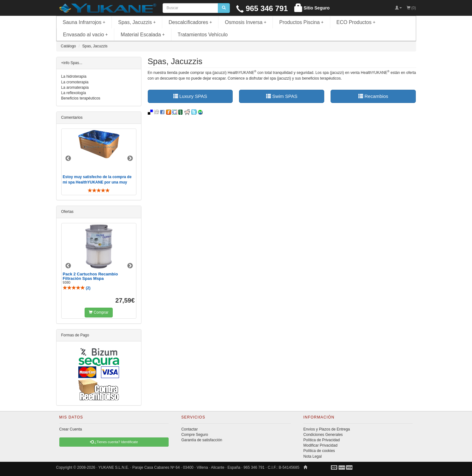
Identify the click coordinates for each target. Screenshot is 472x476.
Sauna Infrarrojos (84, 22)
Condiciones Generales (323, 435)
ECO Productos (356, 22)
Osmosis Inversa (246, 22)
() (77, 288)
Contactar (189, 429)
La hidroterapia (74, 76)
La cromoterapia (75, 82)
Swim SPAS (282, 96)
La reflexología (74, 93)
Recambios (373, 96)
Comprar (99, 312)
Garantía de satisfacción (202, 440)
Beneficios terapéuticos (81, 98)
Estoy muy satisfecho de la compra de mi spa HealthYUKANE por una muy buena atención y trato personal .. (97, 182)
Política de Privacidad (322, 440)
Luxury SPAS (190, 96)
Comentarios (72, 117)
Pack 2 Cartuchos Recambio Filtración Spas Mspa (90, 276)
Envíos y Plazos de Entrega (327, 429)
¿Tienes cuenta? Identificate (114, 442)
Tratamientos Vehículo (203, 35)
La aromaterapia (75, 87)
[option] (99, 162)
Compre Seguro (195, 435)
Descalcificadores (190, 22)
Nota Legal (313, 456)
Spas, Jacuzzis (137, 22)
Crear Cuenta (71, 429)
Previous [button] (68, 159)
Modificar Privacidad (320, 445)
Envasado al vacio (86, 35)
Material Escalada (143, 35)
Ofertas (67, 212)
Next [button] (130, 159)
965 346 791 (262, 8)
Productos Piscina (301, 22)
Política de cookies (319, 451)
